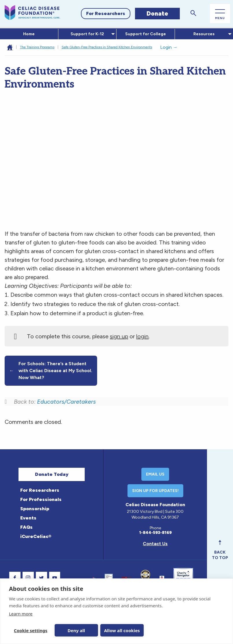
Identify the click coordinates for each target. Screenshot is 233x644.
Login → (169, 47)
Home (29, 34)
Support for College (146, 34)
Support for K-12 (86, 34)
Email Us (155, 474)
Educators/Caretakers (66, 402)
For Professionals (41, 499)
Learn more (21, 614)
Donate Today (52, 474)
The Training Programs (37, 47)
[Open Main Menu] (220, 14)
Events (28, 518)
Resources (203, 34)
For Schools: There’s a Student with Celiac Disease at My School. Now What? (51, 371)
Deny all (76, 630)
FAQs (26, 527)
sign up (119, 336)
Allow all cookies (122, 630)
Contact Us (155, 544)
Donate (157, 13)
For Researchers (106, 13)
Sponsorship (35, 509)
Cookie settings (31, 630)
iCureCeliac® (36, 536)
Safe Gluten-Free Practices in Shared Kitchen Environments (107, 47)
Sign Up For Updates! (155, 491)
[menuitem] (29, 34)
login (142, 336)
